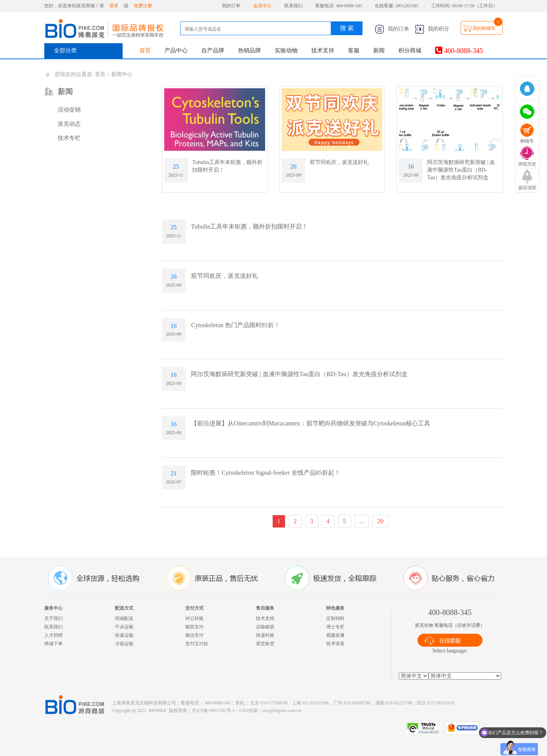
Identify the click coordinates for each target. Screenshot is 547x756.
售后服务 (265, 608)
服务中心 (53, 608)
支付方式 (194, 608)
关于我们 (53, 618)
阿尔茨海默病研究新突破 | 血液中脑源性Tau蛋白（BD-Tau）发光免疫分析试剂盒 (461, 170)
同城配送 (124, 618)
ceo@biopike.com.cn (282, 711)
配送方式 (124, 608)
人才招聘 (53, 635)
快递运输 (124, 635)
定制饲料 (335, 618)
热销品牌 (249, 50)
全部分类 (65, 50)
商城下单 (53, 644)
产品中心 (176, 50)
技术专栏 (69, 138)
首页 (145, 50)
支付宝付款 (197, 644)
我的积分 (432, 29)
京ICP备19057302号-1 (213, 711)
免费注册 (143, 6)
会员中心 (262, 6)
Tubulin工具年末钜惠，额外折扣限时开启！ (249, 226)
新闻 (379, 50)
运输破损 (265, 627)
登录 (114, 6)
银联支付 (194, 627)
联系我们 (293, 6)
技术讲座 (335, 644)
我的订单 (231, 6)
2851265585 (407, 6)
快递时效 (265, 635)
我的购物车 (484, 28)
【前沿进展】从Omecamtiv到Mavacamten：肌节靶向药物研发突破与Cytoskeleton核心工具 (311, 423)
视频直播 (335, 635)
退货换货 (265, 644)
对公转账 (194, 618)
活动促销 (69, 110)
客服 (354, 50)
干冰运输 (124, 627)
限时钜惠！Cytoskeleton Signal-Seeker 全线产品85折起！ (265, 473)
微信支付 (194, 635)
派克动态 (69, 124)
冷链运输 (124, 644)
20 (380, 521)
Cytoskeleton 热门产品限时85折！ (235, 325)
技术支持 (323, 50)
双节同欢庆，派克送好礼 (339, 162)
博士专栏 (335, 627)
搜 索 (347, 28)
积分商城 (410, 50)
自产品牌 (213, 50)
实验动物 (286, 50)
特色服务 (335, 608)
